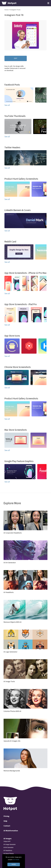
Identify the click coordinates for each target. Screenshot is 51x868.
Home (7, 10)
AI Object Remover (9, 859)
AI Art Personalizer (9, 866)
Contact (7, 826)
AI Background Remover (11, 863)
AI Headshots (8, 851)
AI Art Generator (9, 847)
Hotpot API (7, 841)
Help (5, 821)
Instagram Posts (15, 10)
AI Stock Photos (9, 854)
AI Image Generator (10, 844)
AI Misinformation (11, 831)
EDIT (16, 58)
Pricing (6, 816)
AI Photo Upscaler (9, 856)
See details (16, 860)
